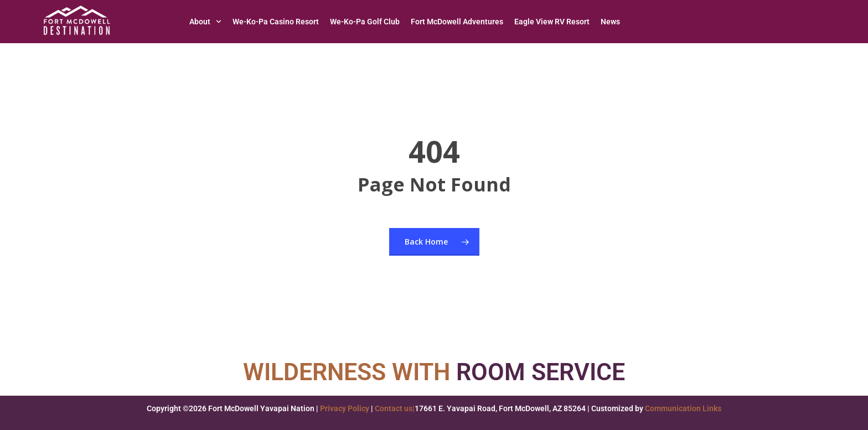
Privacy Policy (345, 408)
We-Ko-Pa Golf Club (365, 22)
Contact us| (395, 408)
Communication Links (683, 408)
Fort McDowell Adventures (457, 22)
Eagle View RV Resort (552, 22)
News (610, 22)
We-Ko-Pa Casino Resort (276, 22)
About (205, 22)
